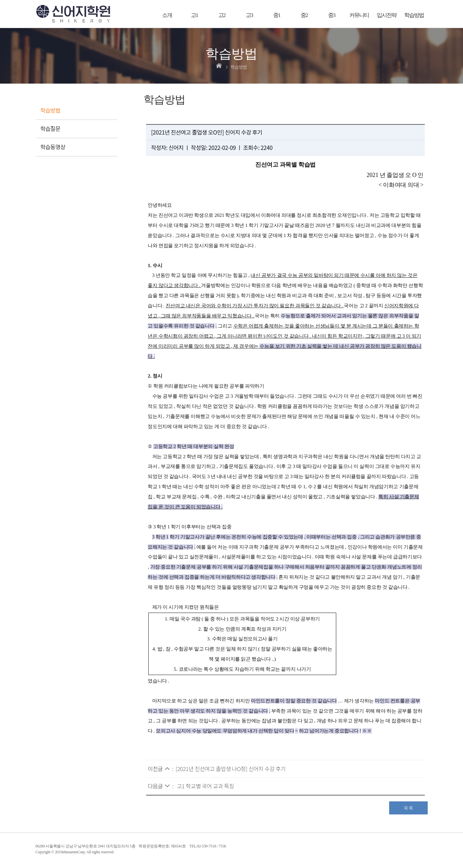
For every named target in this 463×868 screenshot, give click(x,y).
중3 (332, 15)
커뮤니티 (359, 15)
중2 (304, 15)
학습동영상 (53, 147)
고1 (194, 15)
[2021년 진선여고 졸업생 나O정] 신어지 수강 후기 (231, 769)
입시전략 (387, 15)
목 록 (408, 808)
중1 (277, 15)
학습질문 (50, 129)
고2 (222, 15)
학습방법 (414, 15)
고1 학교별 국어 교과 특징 (205, 786)
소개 (167, 15)
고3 (249, 15)
